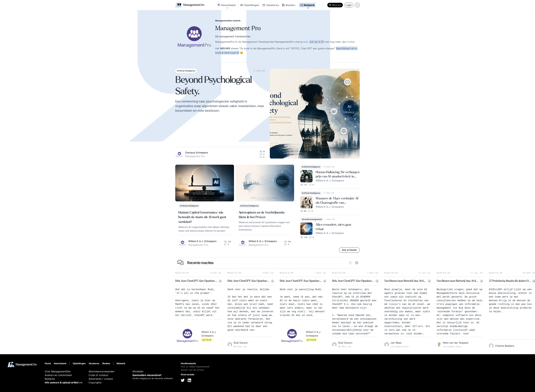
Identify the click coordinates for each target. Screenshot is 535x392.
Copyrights (95, 382)
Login (349, 5)
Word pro (335, 5)
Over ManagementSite (58, 371)
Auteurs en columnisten (58, 375)
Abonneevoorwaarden (101, 371)
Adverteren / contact (101, 379)
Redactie (50, 379)
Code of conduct (98, 375)
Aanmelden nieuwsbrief (147, 375)
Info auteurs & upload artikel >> (64, 382)
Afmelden (138, 371)
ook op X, (315, 42)
